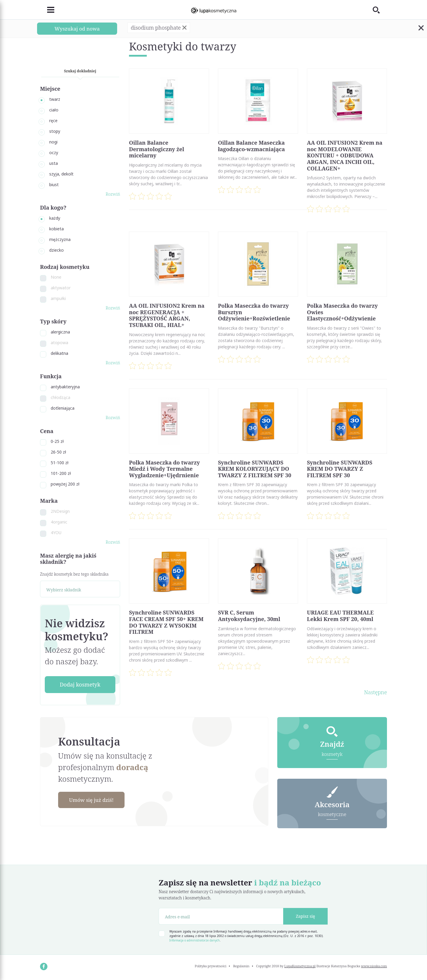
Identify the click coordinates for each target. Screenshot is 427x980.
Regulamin (241, 967)
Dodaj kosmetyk (80, 684)
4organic (59, 522)
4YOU (56, 533)
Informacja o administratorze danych (195, 941)
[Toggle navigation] (47, 10)
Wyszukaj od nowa (77, 28)
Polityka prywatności (211, 967)
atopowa (59, 343)
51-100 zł (60, 463)
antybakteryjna (65, 387)
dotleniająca (63, 408)
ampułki (58, 298)
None (56, 277)
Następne (376, 692)
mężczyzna (60, 239)
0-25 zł (57, 441)
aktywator (61, 288)
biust (54, 185)
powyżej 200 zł (65, 484)
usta (54, 163)
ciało (54, 110)
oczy (54, 153)
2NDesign (60, 511)
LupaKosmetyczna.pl (300, 967)
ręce (53, 120)
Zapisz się (306, 917)
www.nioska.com (374, 967)
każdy (55, 218)
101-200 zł (61, 473)
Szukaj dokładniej (80, 71)
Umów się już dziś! (94, 800)
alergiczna (60, 332)
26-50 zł (58, 452)
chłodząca (60, 397)
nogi (53, 142)
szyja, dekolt (61, 174)
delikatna (59, 353)
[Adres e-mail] (221, 917)
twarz (55, 99)
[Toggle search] (380, 10)
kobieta (56, 229)
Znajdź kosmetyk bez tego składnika (74, 574)
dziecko (56, 250)
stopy (55, 131)
